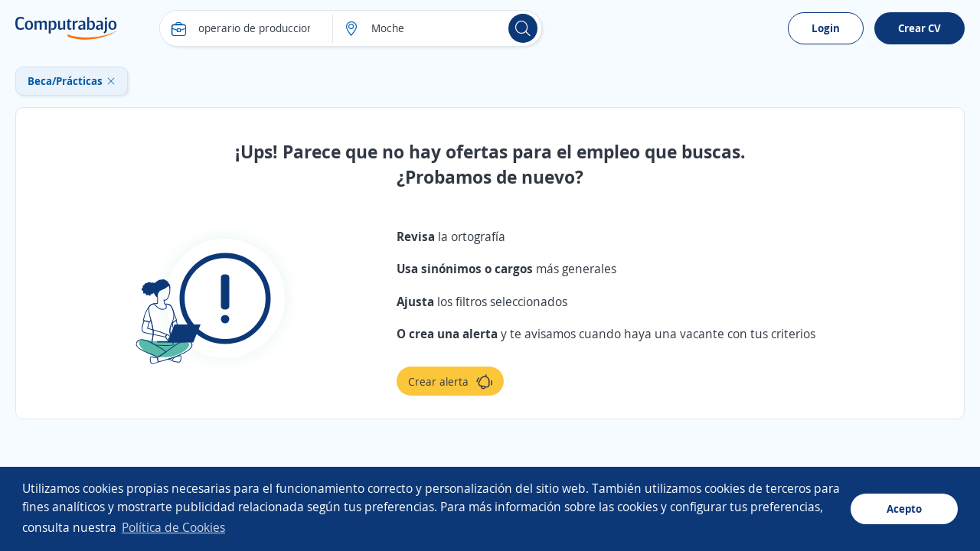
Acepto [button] (904, 509)
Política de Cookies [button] (173, 527)
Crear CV (920, 28)
